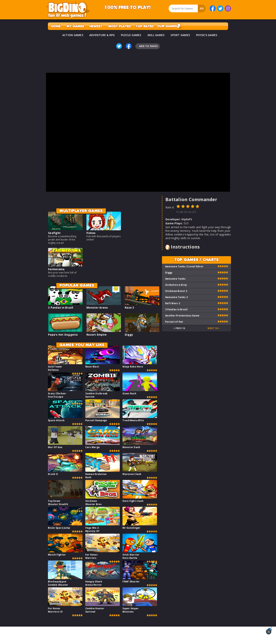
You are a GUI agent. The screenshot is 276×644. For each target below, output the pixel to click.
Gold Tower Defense (55, 368)
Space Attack (56, 420)
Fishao (91, 233)
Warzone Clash (132, 474)
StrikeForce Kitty (176, 285)
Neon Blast (92, 367)
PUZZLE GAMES (131, 35)
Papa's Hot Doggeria (63, 335)
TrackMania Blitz (133, 420)
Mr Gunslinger (131, 528)
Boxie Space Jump (59, 528)
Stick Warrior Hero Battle (131, 556)
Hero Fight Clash (133, 501)
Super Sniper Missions (131, 610)
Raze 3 (129, 308)
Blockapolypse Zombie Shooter (58, 583)
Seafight (54, 233)
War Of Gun (55, 447)
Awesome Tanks (175, 279)
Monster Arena (97, 308)
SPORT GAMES (180, 35)
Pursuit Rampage (96, 420)
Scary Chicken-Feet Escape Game (57, 397)
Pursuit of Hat (174, 322)
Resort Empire (97, 335)
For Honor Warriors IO (55, 610)
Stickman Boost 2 (176, 291)
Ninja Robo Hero (133, 367)
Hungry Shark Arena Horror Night (94, 585)
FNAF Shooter (131, 582)
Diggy (129, 335)
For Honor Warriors (92, 556)
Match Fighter (57, 555)
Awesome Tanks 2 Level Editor (184, 266)
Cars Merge (93, 447)
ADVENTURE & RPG (102, 35)
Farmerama (56, 269)
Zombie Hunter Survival (95, 610)
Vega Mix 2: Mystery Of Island (92, 531)
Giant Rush (129, 393)
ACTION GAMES (73, 35)
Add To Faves (148, 46)
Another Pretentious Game (182, 316)
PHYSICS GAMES (207, 35)
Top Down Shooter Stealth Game (58, 504)
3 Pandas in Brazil (61, 308)
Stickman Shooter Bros (94, 503)
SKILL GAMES (156, 35)
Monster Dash (131, 447)
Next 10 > (214, 328)
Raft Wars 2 (173, 303)
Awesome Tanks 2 (176, 297)
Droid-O (53, 474)
